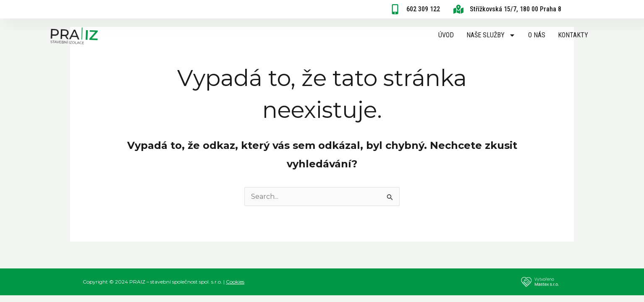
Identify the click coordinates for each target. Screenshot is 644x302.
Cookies (235, 282)
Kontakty (573, 35)
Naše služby (491, 35)
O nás (537, 35)
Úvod (446, 35)
